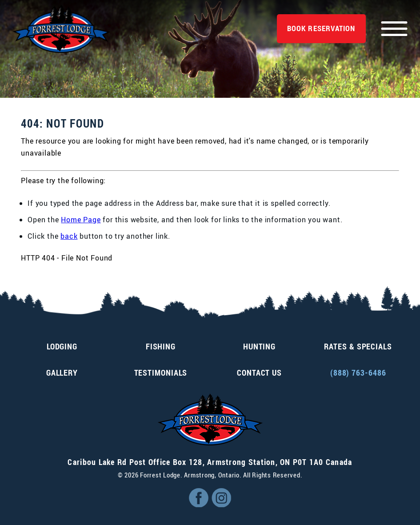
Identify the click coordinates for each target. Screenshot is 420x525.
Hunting (259, 346)
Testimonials (161, 373)
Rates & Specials (358, 346)
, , (210, 462)
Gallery (62, 373)
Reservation (321, 28)
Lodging (62, 346)
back (69, 236)
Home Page (81, 220)
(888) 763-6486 (358, 373)
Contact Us (259, 373)
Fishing (161, 346)
